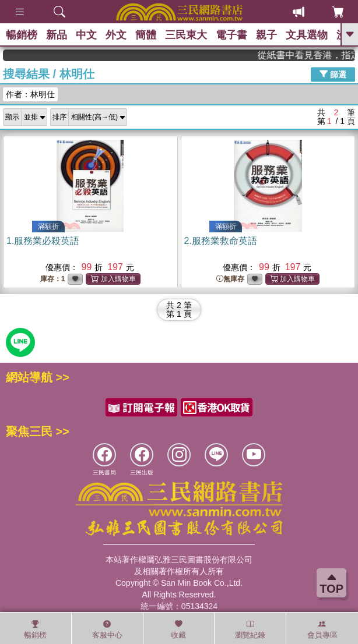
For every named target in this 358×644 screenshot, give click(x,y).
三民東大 (186, 35)
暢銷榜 (22, 35)
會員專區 (322, 629)
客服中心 (107, 629)
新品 (57, 35)
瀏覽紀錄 (250, 629)
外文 (116, 35)
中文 (86, 35)
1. (43, 241)
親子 (266, 35)
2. (221, 241)
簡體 (146, 35)
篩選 (333, 74)
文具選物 (307, 35)
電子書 (231, 35)
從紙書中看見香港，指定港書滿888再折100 (316, 55)
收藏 (178, 629)
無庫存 (230, 279)
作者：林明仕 (30, 94)
